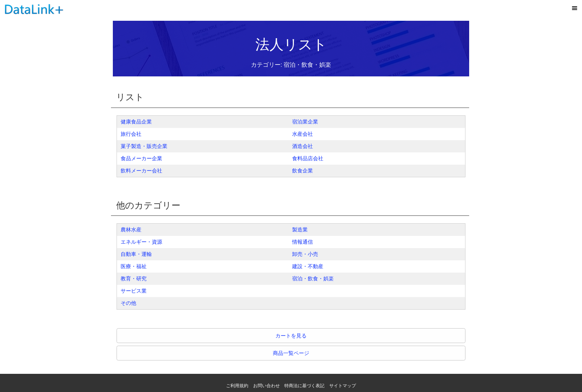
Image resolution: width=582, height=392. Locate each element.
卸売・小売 (305, 254)
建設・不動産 (308, 266)
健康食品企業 (136, 122)
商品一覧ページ (291, 353)
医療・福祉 (134, 266)
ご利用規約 (237, 386)
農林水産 (131, 230)
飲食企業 (303, 171)
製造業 (300, 230)
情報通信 (303, 242)
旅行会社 (131, 134)
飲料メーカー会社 (141, 171)
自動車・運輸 (136, 254)
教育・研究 (134, 279)
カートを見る (291, 336)
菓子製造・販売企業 (144, 146)
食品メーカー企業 (141, 158)
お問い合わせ (267, 386)
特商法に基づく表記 (304, 386)
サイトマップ (343, 386)
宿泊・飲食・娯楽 (313, 279)
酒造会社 (303, 146)
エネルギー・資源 (141, 242)
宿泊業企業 (305, 122)
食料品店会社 (308, 158)
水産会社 (303, 134)
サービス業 (134, 291)
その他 (128, 303)
